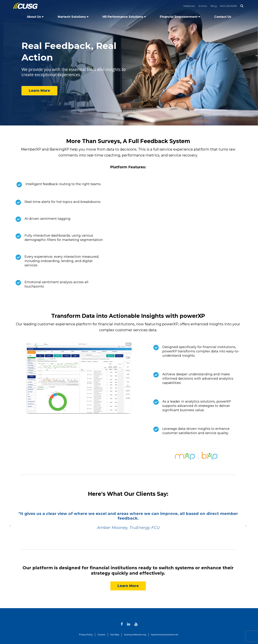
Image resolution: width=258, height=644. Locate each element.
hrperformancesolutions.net (165, 635)
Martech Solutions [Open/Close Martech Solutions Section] (72, 17)
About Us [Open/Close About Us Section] (34, 17)
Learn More (39, 91)
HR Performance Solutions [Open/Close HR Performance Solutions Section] (123, 17)
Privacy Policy (86, 635)
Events (203, 6)
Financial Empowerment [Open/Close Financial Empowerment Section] (179, 17)
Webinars (189, 6)
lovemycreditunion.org (135, 635)
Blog (214, 6)
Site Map (115, 635)
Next (246, 525)
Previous (10, 525)
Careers (101, 635)
